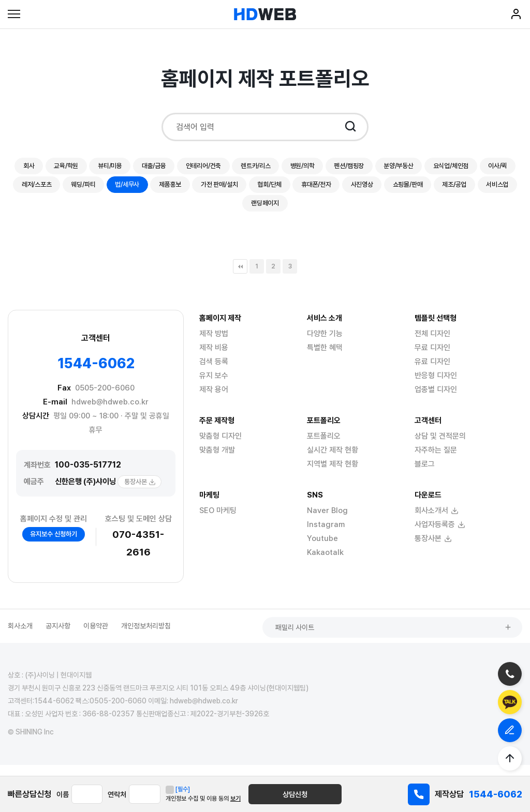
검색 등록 (214, 372)
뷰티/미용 (141, 168)
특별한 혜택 (325, 358)
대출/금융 (192, 168)
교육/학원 (90, 168)
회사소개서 (437, 521)
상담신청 (325, 794)
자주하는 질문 (436, 461)
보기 (280, 799)
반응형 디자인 (436, 386)
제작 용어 (214, 400)
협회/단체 (426, 190)
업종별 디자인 (436, 400)
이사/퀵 (107, 190)
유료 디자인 (432, 372)
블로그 (425, 475)
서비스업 (315, 213)
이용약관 (96, 636)
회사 (47, 168)
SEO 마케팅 (218, 521)
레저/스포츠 (158, 190)
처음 (240, 277)
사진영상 (160, 213)
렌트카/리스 (308, 168)
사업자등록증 (440, 535)
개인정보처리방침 (146, 636)
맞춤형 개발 (217, 461)
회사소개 (20, 636)
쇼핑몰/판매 (213, 213)
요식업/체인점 (53, 190)
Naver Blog (327, 521)
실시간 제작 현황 (333, 461)
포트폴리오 (324, 447)
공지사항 (58, 636)
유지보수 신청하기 (54, 545)
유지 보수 (214, 386)
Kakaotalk (325, 563)
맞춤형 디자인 (220, 447)
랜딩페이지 (367, 213)
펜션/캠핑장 (416, 168)
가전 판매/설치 (368, 190)
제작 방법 (214, 344)
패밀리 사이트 (482, 637)
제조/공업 (266, 213)
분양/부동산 (473, 168)
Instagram (326, 535)
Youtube (322, 549)
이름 (63, 794)
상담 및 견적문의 (440, 447)
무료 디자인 (432, 358)
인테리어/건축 (248, 168)
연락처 (139, 794)
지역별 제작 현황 (333, 475)
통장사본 (140, 493)
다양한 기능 (325, 344)
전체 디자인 (432, 344)
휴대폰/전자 (480, 190)
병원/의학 (362, 168)
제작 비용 (214, 358)
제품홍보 (312, 190)
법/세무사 (262, 190)
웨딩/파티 (212, 190)
